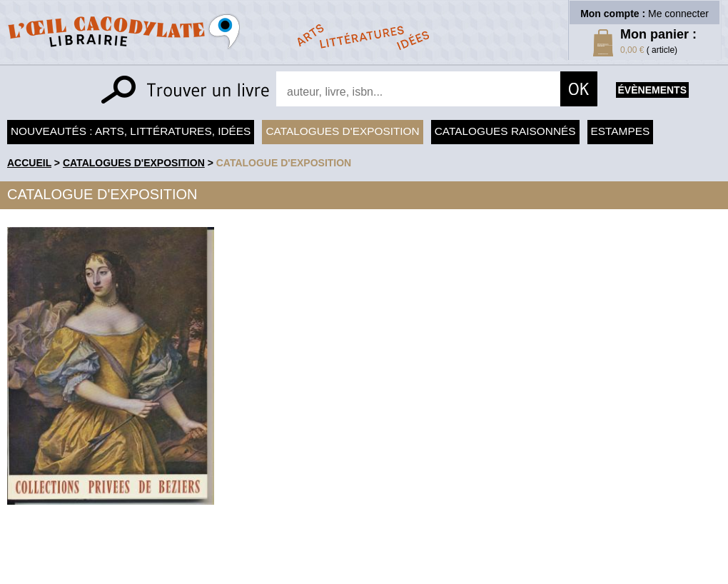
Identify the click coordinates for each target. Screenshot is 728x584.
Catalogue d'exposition (284, 163)
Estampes (621, 131)
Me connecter (678, 14)
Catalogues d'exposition (342, 131)
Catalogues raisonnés (505, 131)
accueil (29, 163)
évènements (652, 90)
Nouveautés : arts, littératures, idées (131, 131)
